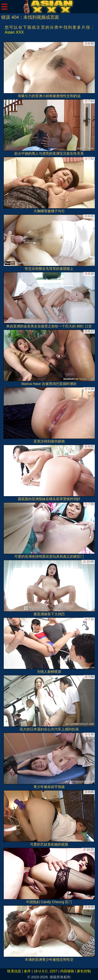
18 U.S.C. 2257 (46, 971)
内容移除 (67, 971)
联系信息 (14, 971)
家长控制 (84, 971)
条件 (27, 971)
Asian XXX (14, 32)
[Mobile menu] (4, 7)
